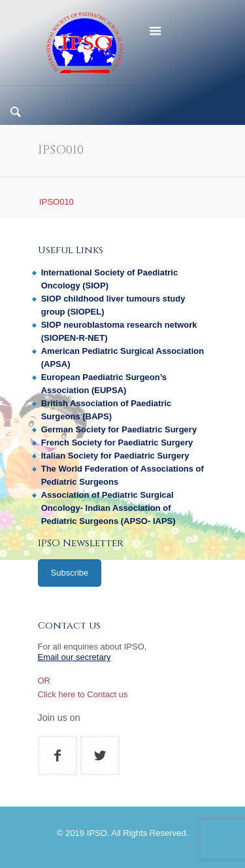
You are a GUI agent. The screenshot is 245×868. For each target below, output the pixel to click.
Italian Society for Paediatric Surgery (115, 456)
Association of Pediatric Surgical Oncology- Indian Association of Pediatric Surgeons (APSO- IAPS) (108, 508)
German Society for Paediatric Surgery (119, 429)
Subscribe (70, 573)
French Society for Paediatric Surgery (117, 443)
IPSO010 (57, 202)
